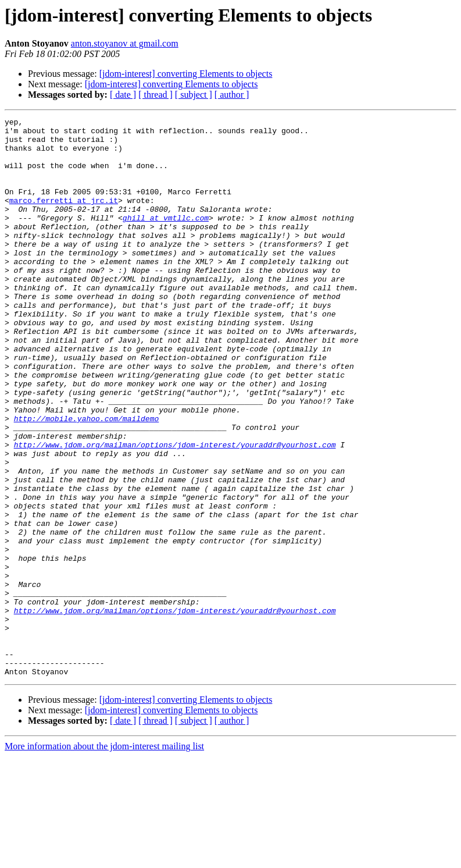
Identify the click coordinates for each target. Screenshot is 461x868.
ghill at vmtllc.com (166, 239)
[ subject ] (194, 95)
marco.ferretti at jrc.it (64, 218)
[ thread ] (156, 95)
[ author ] (232, 95)
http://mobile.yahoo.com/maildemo (87, 479)
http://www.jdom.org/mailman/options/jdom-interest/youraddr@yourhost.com (175, 511)
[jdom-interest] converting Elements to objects (186, 74)
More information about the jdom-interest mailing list (104, 858)
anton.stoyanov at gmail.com (125, 43)
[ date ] (123, 95)
